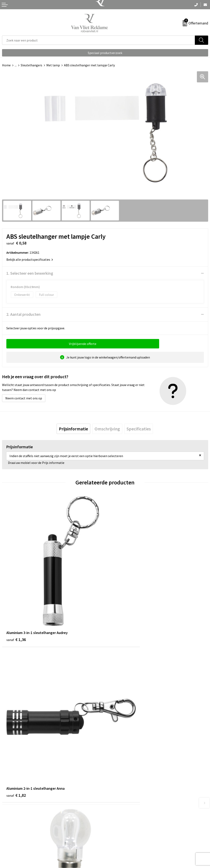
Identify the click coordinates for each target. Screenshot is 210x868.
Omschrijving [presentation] (107, 429)
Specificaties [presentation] (139, 429)
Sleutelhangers (31, 65)
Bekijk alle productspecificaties (30, 259)
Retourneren (11, 835)
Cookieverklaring (119, 835)
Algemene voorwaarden (124, 829)
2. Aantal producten (23, 314)
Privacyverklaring (119, 841)
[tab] (73, 429)
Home (6, 65)
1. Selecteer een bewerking (30, 273)
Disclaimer (115, 848)
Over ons (113, 761)
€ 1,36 (16, 605)
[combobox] (99, 40)
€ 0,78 (119, 726)
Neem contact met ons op (24, 398)
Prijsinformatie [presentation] (73, 429)
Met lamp (53, 65)
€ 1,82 (119, 605)
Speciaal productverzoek (105, 53)
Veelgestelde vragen (121, 767)
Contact (8, 829)
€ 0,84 (16, 726)
